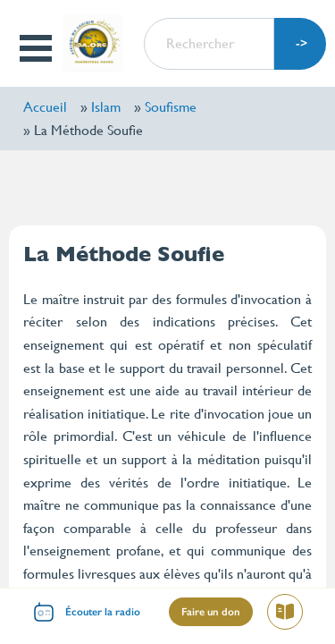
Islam (106, 107)
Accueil (45, 107)
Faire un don (211, 612)
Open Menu (38, 48)
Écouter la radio (103, 612)
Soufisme (171, 107)
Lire (292, 614)
